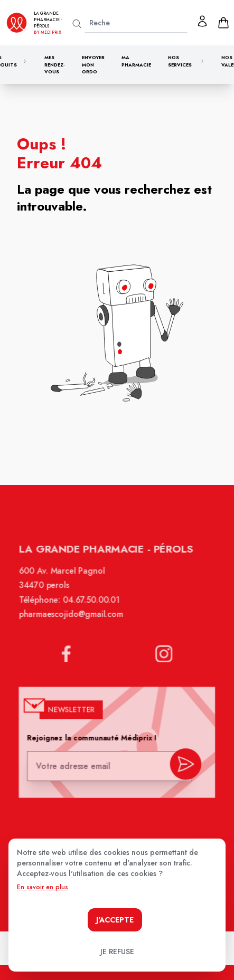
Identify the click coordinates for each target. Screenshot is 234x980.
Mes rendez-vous (55, 64)
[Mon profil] (202, 21)
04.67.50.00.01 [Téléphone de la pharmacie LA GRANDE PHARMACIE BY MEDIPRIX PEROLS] (92, 606)
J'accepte (115, 920)
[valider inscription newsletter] (184, 766)
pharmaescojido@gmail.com (72, 621)
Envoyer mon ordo (93, 64)
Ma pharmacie (136, 61)
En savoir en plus (43, 887)
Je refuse (117, 952)
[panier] (223, 23)
